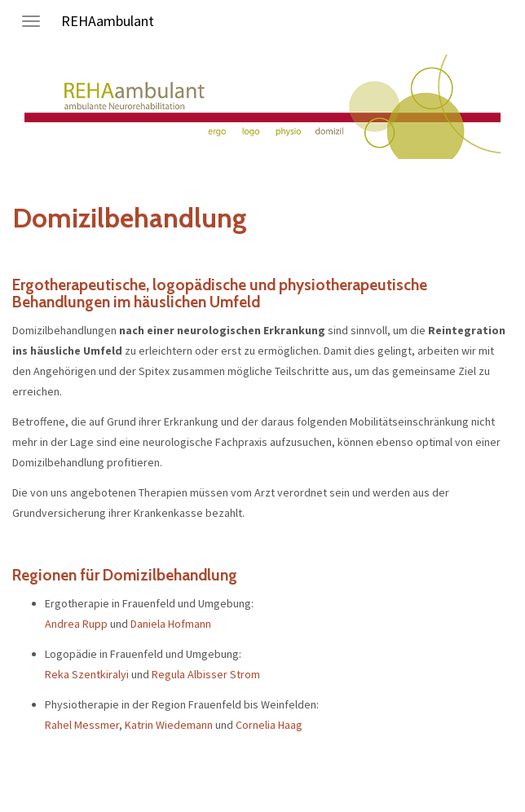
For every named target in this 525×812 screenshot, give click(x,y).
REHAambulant (108, 21)
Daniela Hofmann (171, 624)
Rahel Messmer (82, 725)
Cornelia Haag (269, 725)
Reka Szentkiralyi (87, 674)
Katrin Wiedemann (169, 725)
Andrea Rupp (76, 624)
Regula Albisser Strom (206, 674)
